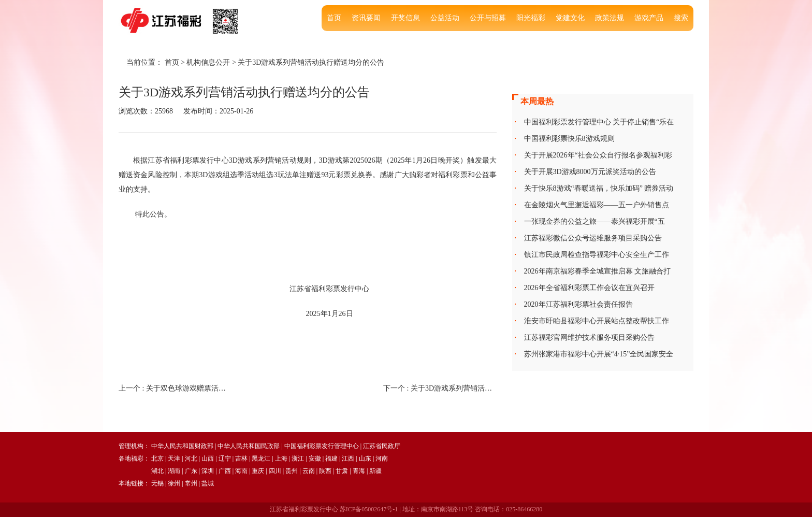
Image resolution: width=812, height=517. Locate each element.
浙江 (298, 458)
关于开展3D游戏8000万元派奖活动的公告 (590, 172)
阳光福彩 (531, 18)
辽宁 (225, 458)
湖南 (174, 471)
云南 (309, 471)
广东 (191, 471)
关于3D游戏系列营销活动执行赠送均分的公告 (311, 62)
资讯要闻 (366, 18)
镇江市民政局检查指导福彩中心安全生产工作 (597, 255)
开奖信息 (405, 18)
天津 (174, 458)
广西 (225, 471)
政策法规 (610, 18)
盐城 (208, 483)
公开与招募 (488, 18)
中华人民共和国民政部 (249, 446)
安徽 (315, 458)
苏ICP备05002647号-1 (369, 509)
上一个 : (175, 388)
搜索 (681, 18)
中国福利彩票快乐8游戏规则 (569, 139)
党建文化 (570, 18)
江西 (348, 458)
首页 (334, 18)
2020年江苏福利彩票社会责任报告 (578, 304)
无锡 (157, 483)
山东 (365, 458)
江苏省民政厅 (382, 446)
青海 (359, 471)
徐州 (174, 483)
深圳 (208, 471)
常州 (191, 483)
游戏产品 (649, 18)
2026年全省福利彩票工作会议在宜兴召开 (589, 288)
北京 (157, 458)
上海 (281, 458)
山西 (208, 458)
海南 (241, 471)
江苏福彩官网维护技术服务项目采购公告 (589, 338)
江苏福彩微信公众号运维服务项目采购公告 (593, 238)
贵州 (292, 471)
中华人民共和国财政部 (182, 446)
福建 (331, 458)
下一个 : (440, 388)
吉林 (241, 458)
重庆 (258, 471)
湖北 (157, 471)
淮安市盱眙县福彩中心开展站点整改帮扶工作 (597, 321)
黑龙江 (261, 458)
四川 (275, 471)
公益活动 (445, 18)
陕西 (325, 471)
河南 (382, 458)
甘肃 (342, 471)
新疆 (375, 471)
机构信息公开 (208, 62)
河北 (191, 458)
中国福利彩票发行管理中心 (322, 446)
